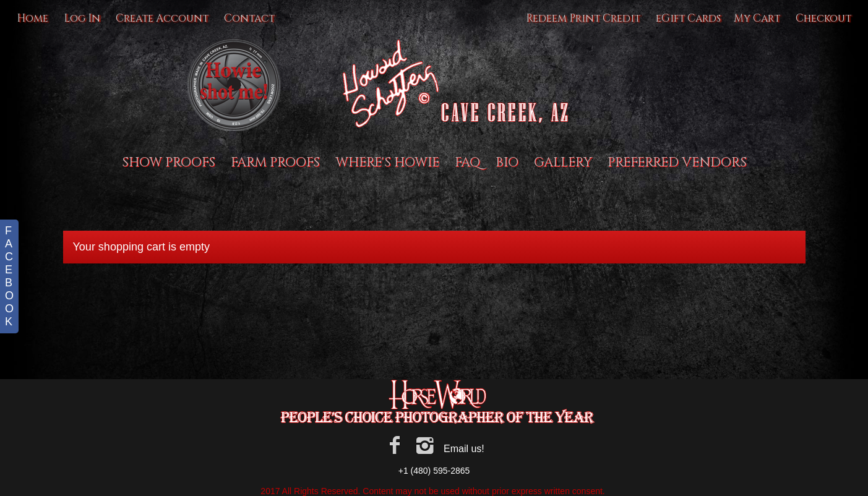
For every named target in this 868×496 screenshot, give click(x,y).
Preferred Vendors (677, 163)
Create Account (162, 18)
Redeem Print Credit (583, 18)
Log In (82, 18)
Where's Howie (387, 163)
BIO (507, 163)
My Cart (758, 18)
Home (32, 18)
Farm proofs (275, 163)
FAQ (467, 163)
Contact (249, 18)
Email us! (464, 449)
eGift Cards (688, 18)
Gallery (563, 163)
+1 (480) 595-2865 (434, 471)
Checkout (823, 18)
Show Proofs (169, 163)
